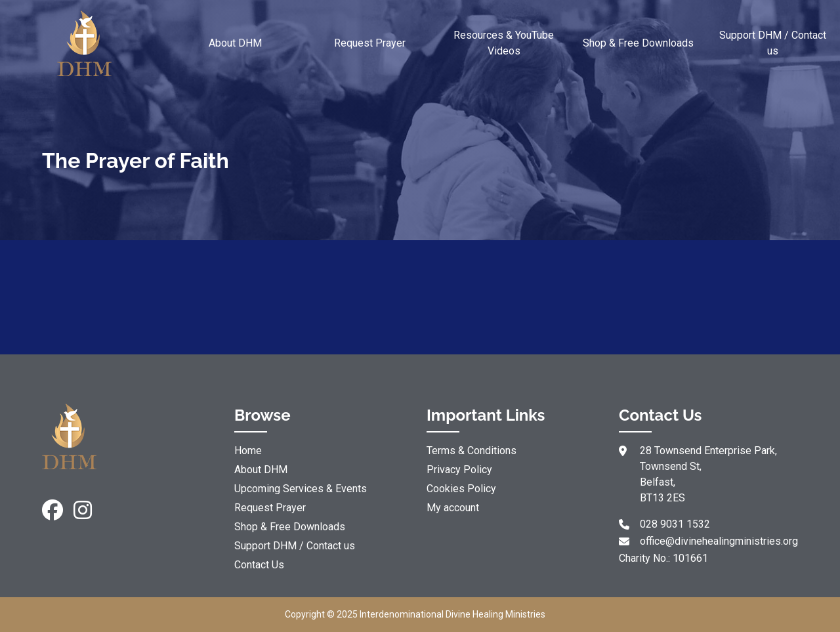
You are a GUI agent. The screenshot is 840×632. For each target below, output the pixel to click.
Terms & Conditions (472, 451)
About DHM (235, 43)
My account (453, 508)
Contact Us (259, 565)
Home (248, 451)
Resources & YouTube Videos (504, 43)
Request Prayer (370, 43)
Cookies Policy (461, 489)
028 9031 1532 (675, 524)
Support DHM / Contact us (773, 43)
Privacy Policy (459, 470)
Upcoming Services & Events (301, 489)
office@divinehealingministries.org (719, 541)
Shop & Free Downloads (638, 43)
